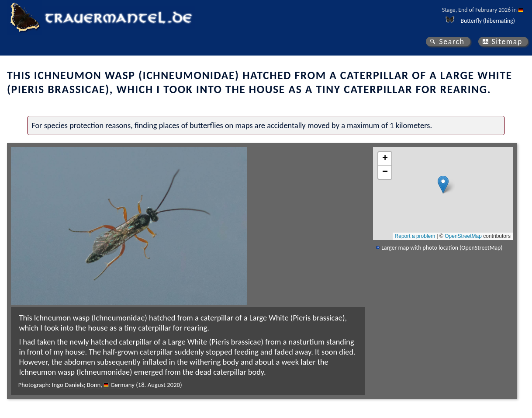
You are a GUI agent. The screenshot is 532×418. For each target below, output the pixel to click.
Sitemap (507, 42)
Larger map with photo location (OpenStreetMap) (442, 248)
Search (452, 42)
